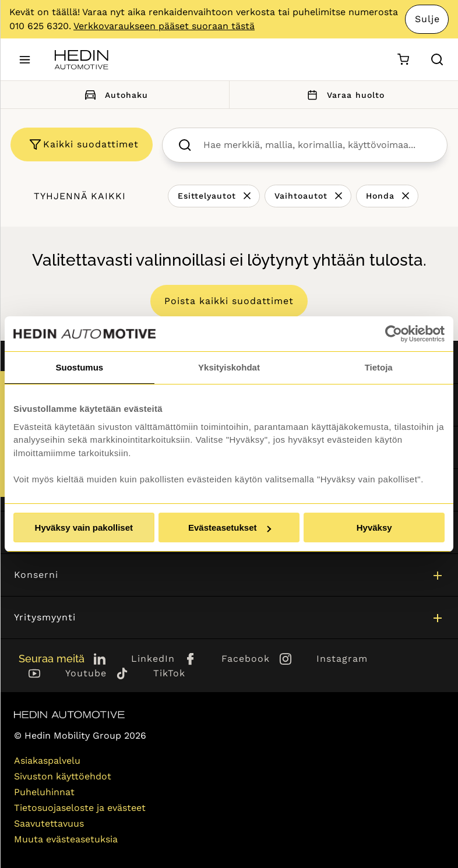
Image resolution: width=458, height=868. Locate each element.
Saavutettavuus (49, 823)
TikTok (169, 673)
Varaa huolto (344, 95)
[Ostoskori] (403, 60)
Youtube (86, 673)
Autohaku (115, 95)
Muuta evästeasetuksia (66, 839)
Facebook (246, 659)
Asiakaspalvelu (47, 761)
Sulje (427, 19)
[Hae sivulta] (437, 59)
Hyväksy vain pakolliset (84, 527)
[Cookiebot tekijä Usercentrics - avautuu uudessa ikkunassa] (394, 334)
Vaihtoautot (301, 196)
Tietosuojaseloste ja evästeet (80, 808)
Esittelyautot (207, 196)
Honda (380, 196)
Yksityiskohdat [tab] (229, 367)
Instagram (342, 659)
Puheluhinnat (44, 792)
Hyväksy (374, 527)
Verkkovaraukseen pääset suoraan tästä (164, 26)
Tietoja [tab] (379, 367)
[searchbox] (317, 145)
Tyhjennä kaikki (80, 196)
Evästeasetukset (230, 527)
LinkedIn (153, 659)
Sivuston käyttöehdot (63, 776)
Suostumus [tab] (79, 367)
